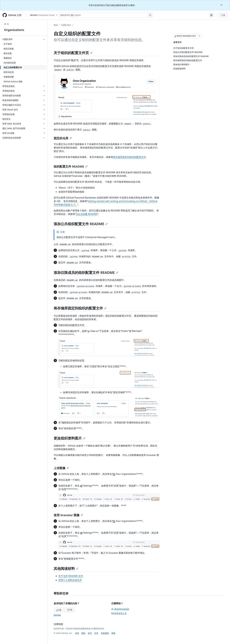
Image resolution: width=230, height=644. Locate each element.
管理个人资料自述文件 (70, 580)
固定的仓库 (63, 138)
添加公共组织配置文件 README (81, 224)
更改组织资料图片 (70, 438)
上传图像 (61, 468)
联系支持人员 (119, 613)
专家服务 (105, 633)
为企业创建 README (87, 214)
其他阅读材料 (66, 568)
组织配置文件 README (71, 166)
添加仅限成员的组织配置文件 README (86, 272)
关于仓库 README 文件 (71, 576)
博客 (113, 633)
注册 (223, 15)
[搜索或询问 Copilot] (106, 15)
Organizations (14, 30)
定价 (96, 633)
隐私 (83, 633)
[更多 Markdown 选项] (199, 36)
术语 (77, 633)
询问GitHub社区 (120, 609)
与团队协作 (66, 25)
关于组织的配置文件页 (73, 53)
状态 (90, 633)
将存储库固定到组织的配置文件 (129, 157)
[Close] (222, 5)
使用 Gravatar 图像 (68, 515)
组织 (56, 25)
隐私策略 (57, 615)
